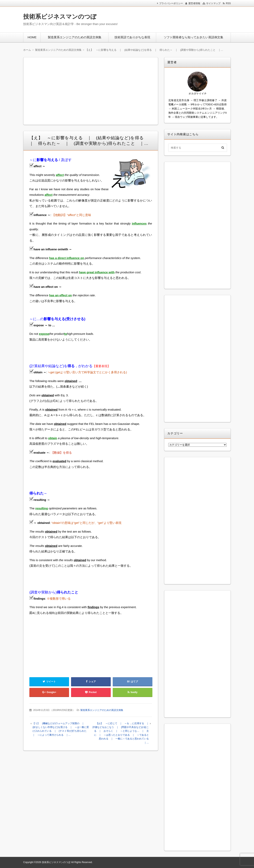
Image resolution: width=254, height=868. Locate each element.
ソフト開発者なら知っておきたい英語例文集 (193, 37)
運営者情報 (194, 3)
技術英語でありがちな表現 (132, 37)
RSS (228, 3)
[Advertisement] (178, 19)
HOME (32, 37)
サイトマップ (213, 3)
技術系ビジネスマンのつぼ (60, 17)
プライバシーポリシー (171, 3)
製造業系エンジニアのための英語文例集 (75, 37)
